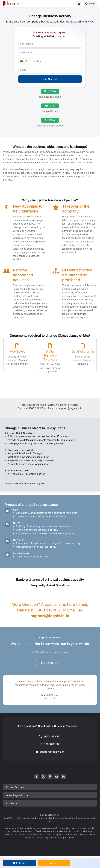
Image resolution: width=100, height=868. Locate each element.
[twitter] (43, 777)
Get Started (50, 79)
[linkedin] (63, 777)
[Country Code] (25, 61)
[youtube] (57, 777)
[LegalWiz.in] (14, 2)
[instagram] (50, 777)
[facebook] (37, 777)
